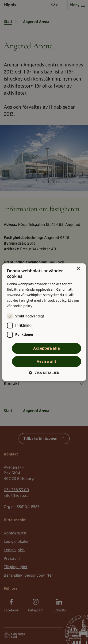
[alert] (44, 322)
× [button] (78, 269)
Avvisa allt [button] (46, 361)
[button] (44, 373)
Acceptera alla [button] (46, 348)
